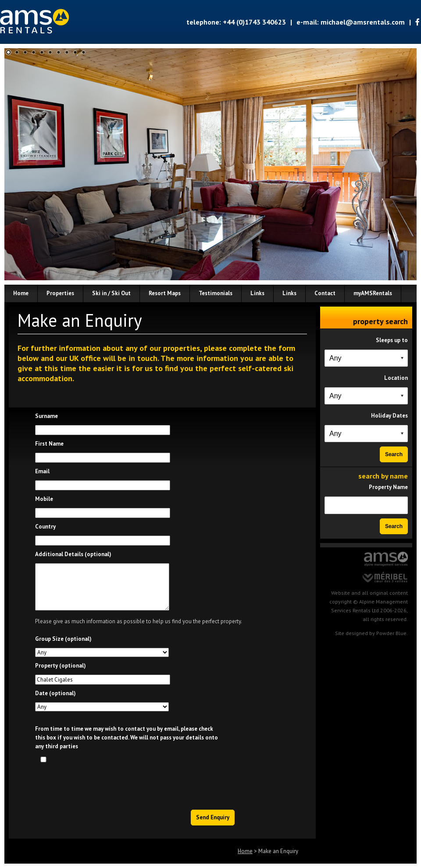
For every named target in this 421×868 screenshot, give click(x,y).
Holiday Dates (389, 416)
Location (396, 378)
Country (45, 527)
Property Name (388, 487)
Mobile (44, 499)
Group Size (63, 639)
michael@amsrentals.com (363, 22)
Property (61, 666)
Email (42, 471)
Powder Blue (391, 633)
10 (84, 52)
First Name (49, 444)
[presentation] (169, 784)
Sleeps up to (392, 340)
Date (55, 693)
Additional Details (73, 554)
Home (245, 851)
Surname (46, 416)
